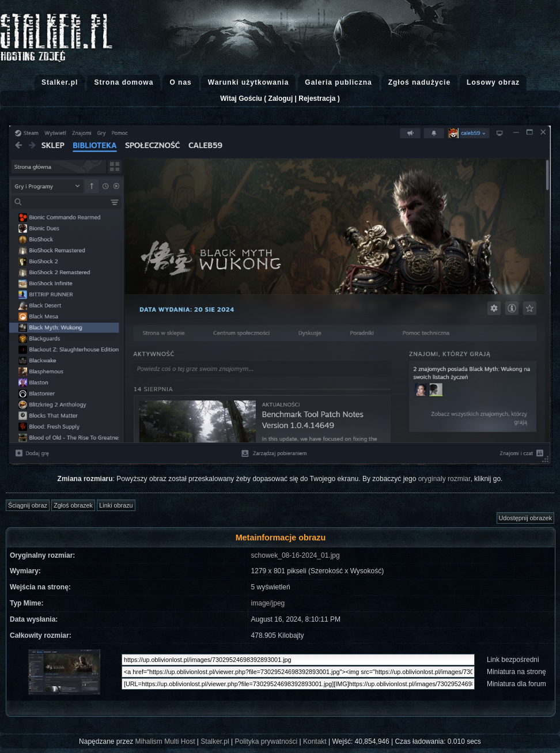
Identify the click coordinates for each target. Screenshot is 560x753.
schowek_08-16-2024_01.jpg (296, 555)
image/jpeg (268, 603)
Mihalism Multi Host (165, 741)
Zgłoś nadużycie (419, 82)
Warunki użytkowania (249, 82)
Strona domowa (124, 82)
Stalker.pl (60, 82)
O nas (180, 82)
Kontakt (315, 741)
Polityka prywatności (266, 741)
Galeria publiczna (338, 82)
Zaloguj (281, 99)
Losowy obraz (493, 82)
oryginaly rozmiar (444, 479)
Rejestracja (317, 99)
